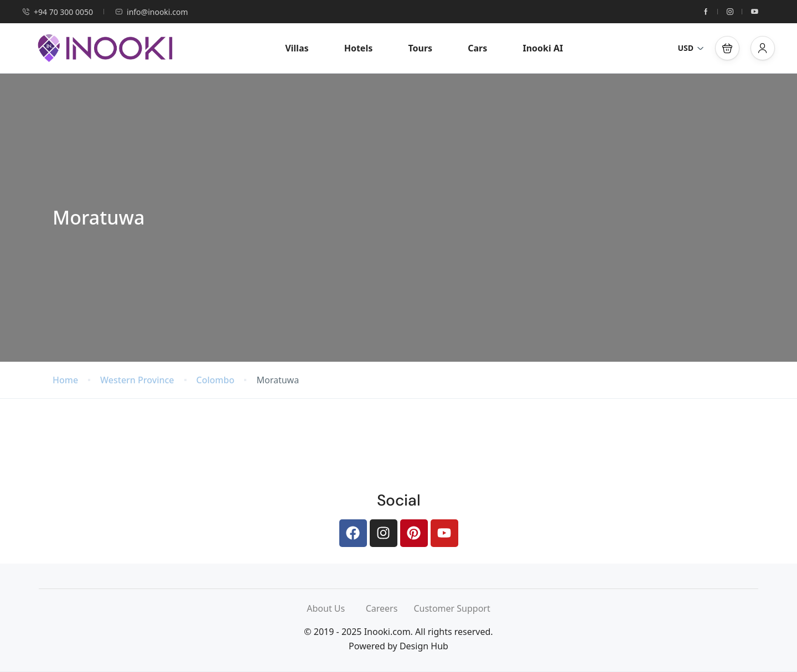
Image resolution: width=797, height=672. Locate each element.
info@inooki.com (151, 12)
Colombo (216, 380)
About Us (336, 608)
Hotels (359, 48)
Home (65, 380)
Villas (297, 48)
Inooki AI (543, 48)
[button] (727, 48)
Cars (477, 48)
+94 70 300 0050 (58, 12)
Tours (420, 48)
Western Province (137, 380)
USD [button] (691, 48)
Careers (390, 608)
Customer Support (452, 608)
